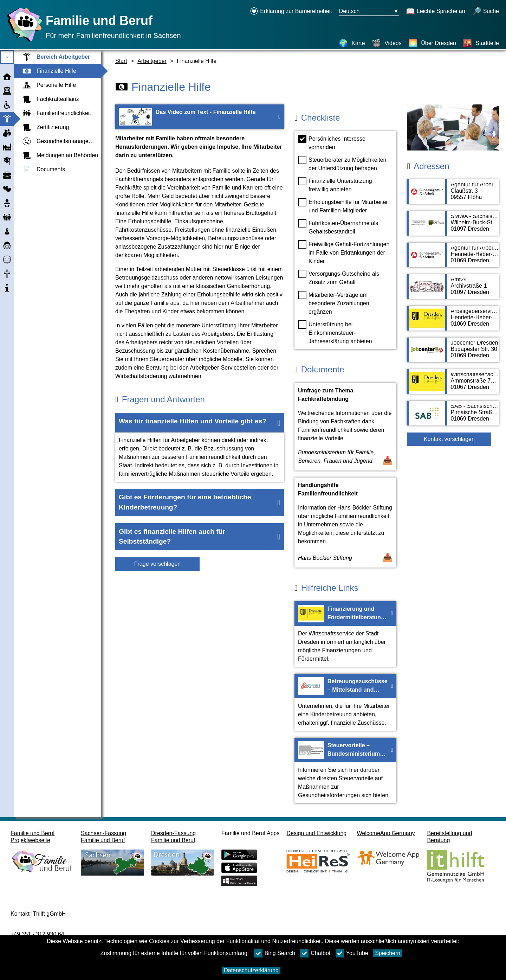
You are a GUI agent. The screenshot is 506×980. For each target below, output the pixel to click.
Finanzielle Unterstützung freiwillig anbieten (335, 185)
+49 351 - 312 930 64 (37, 934)
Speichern (388, 953)
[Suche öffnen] (486, 12)
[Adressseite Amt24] (453, 290)
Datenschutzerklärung (251, 970)
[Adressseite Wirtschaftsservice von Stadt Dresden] (453, 385)
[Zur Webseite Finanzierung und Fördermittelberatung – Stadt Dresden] (345, 634)
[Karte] (352, 43)
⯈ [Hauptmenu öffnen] (7, 57)
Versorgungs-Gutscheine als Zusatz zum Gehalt (339, 277)
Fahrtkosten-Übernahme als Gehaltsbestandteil (338, 227)
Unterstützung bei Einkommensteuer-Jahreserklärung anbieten (335, 332)
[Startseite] (23, 41)
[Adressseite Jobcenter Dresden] (453, 353)
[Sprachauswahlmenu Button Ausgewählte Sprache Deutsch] (369, 12)
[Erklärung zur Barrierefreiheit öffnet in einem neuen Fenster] (291, 12)
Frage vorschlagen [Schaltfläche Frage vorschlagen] (158, 564)
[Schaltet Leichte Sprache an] (436, 12)
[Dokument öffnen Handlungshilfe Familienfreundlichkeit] (345, 523)
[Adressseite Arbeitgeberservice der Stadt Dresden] (453, 322)
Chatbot (315, 953)
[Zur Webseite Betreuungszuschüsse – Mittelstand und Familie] (345, 702)
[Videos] (387, 43)
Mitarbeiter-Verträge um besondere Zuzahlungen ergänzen (334, 303)
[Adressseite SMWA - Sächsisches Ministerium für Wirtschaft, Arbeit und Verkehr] (453, 227)
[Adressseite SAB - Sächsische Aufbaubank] (453, 417)
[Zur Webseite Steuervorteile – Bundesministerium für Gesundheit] (345, 770)
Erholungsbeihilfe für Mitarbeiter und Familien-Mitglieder (343, 206)
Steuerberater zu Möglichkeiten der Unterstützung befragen (342, 164)
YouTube (352, 953)
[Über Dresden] (432, 43)
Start (121, 61)
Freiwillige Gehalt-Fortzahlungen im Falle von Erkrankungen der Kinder (344, 252)
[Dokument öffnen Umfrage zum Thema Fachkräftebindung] (345, 427)
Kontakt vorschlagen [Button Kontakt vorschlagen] (449, 439)
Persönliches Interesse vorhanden (332, 142)
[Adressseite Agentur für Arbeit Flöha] (453, 195)
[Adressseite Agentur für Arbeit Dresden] (453, 258)
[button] (200, 423)
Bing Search (275, 953)
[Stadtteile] (481, 43)
